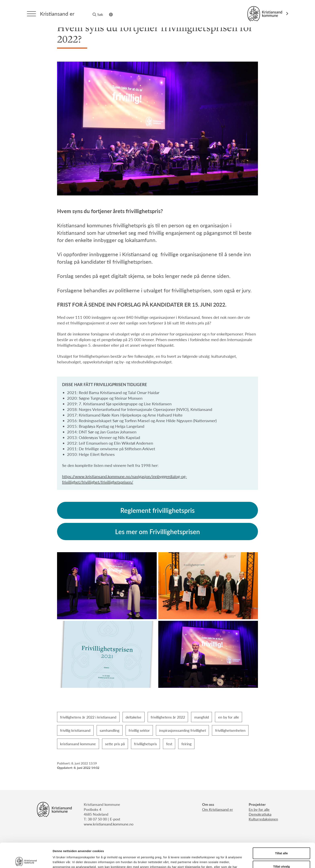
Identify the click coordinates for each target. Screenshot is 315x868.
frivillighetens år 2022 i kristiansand (88, 717)
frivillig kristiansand (75, 730)
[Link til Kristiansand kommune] (268, 14)
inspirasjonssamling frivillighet (183, 730)
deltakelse (133, 717)
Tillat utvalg (281, 842)
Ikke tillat (281, 855)
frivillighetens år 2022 (168, 717)
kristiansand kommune (78, 744)
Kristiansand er (57, 14)
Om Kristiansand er (218, 809)
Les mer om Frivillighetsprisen (157, 532)
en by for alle (229, 717)
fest (169, 744)
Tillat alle (281, 829)
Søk (98, 14)
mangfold (202, 717)
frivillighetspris (145, 744)
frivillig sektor (139, 730)
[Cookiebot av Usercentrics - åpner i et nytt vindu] (26, 860)
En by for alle (259, 809)
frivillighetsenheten (230, 730)
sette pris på (115, 744)
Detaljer (214, 860)
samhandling (109, 730)
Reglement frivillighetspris (157, 510)
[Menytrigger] (31, 14)
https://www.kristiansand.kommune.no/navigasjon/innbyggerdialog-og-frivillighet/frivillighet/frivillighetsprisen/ (124, 479)
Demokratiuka (260, 814)
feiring (186, 744)
